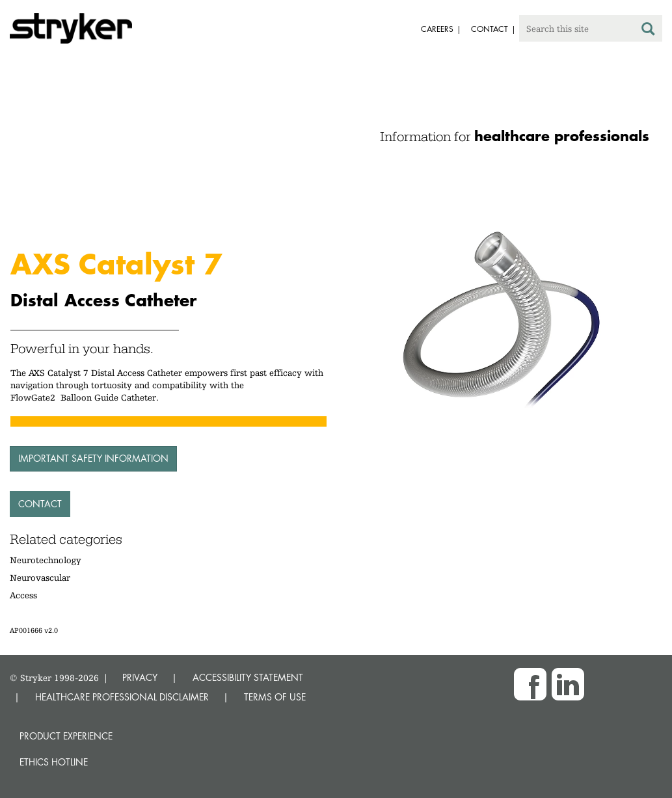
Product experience (66, 736)
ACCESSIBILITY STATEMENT (248, 677)
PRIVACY (140, 677)
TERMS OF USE (275, 697)
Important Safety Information (93, 458)
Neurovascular (40, 578)
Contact (40, 504)
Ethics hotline (54, 762)
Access (23, 595)
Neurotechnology (46, 560)
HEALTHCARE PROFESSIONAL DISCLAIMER (122, 697)
